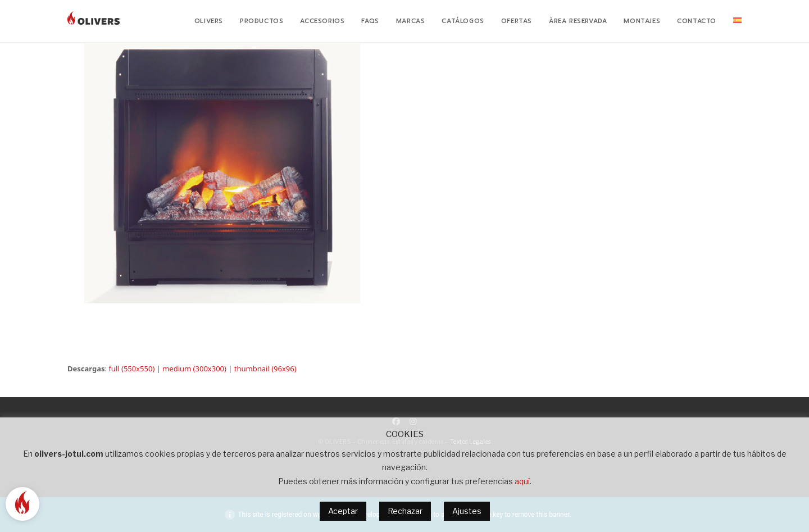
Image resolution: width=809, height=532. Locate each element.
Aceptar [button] (343, 511)
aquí (522, 481)
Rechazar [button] (405, 511)
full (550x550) (131, 369)
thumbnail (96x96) (265, 369)
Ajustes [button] (467, 511)
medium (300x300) (194, 369)
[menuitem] (737, 21)
